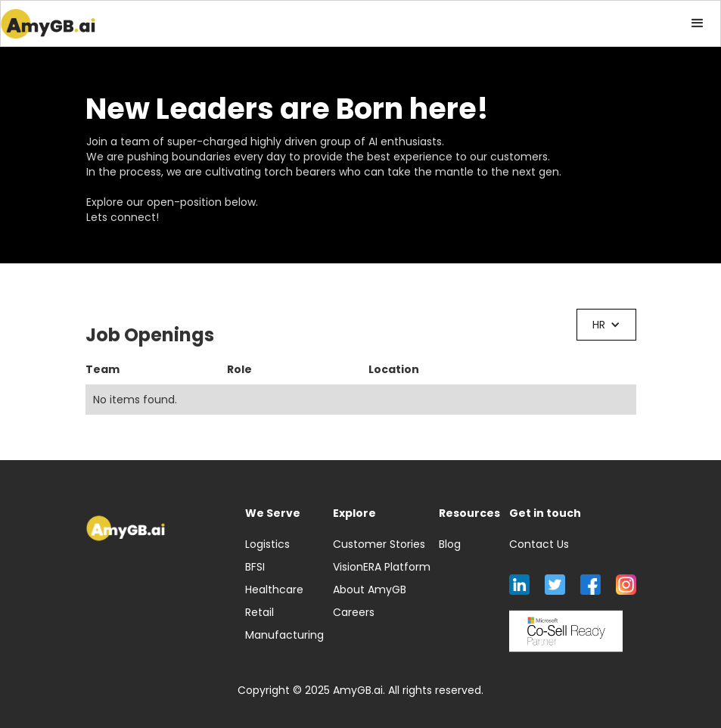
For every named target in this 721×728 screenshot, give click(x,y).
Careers (354, 612)
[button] (698, 23)
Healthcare (274, 590)
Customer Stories (379, 544)
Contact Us (539, 544)
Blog (450, 544)
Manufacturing (284, 635)
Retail (259, 612)
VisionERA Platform (382, 567)
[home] (48, 23)
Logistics (267, 544)
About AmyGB (370, 590)
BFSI (255, 567)
